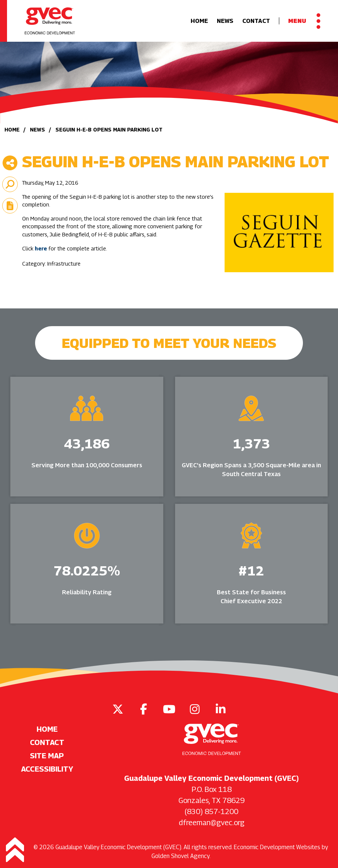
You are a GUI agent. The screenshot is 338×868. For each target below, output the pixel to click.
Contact (256, 21)
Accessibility (47, 769)
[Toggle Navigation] (304, 21)
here (41, 248)
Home (199, 21)
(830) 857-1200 (211, 811)
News (225, 21)
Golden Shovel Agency (180, 856)
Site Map (47, 756)
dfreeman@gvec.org (212, 823)
